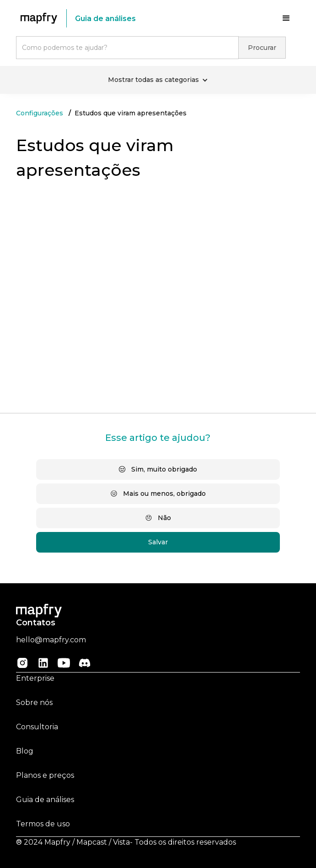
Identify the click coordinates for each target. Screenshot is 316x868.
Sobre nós (34, 703)
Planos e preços (45, 775)
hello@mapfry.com (51, 640)
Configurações (40, 113)
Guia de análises (45, 800)
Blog (25, 751)
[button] (286, 18)
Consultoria (37, 727)
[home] (41, 18)
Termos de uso (43, 824)
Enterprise (35, 678)
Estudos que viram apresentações (131, 113)
